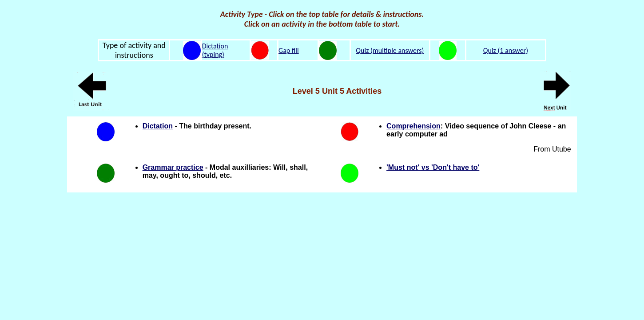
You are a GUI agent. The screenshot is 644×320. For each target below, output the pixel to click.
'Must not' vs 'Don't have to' (433, 167)
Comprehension (413, 126)
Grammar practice (173, 167)
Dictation (158, 126)
